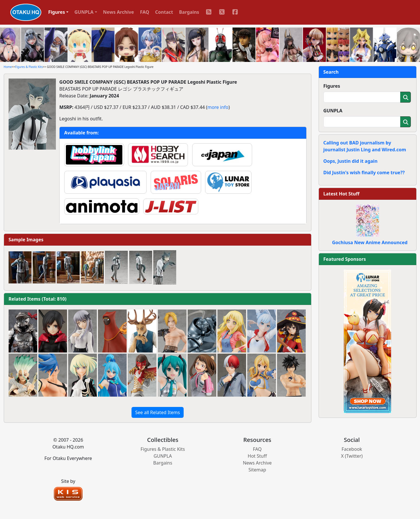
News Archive (119, 12)
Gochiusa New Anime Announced (370, 242)
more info (218, 107)
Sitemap (257, 470)
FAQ (145, 12)
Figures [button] (57, 12)
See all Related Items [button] (158, 412)
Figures (332, 86)
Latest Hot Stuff (342, 194)
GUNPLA (333, 111)
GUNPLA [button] (84, 12)
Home (8, 67)
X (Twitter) (352, 456)
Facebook (352, 449)
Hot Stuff (257, 456)
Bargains (189, 12)
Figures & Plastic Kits (29, 67)
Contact (164, 12)
